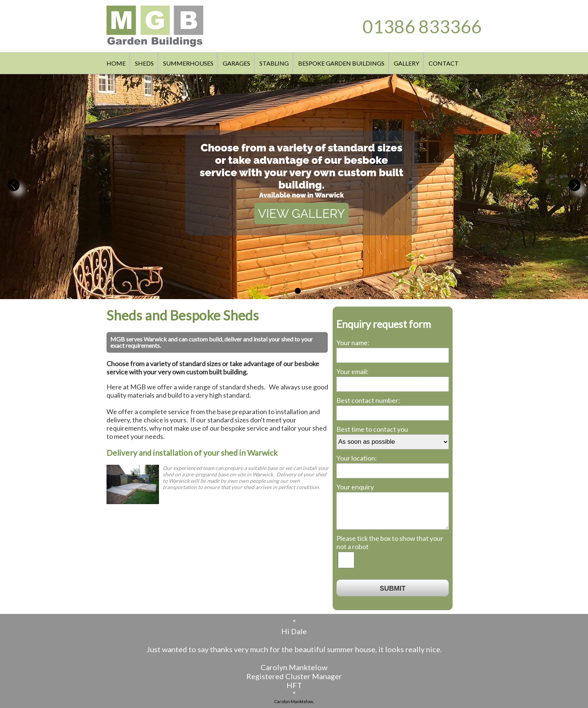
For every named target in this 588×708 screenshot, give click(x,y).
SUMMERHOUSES (188, 63)
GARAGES (236, 63)
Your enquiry (355, 487)
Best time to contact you (372, 429)
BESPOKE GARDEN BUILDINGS (341, 63)
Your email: (352, 371)
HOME (116, 63)
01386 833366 (422, 26)
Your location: (357, 458)
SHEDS (144, 63)
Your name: (353, 343)
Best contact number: (368, 400)
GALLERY (406, 63)
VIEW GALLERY (301, 213)
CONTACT (444, 63)
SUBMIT (393, 588)
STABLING (274, 63)
